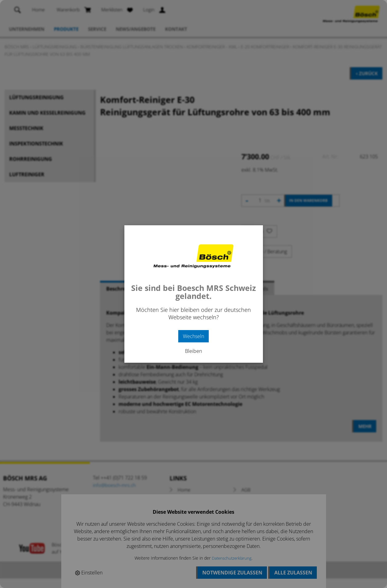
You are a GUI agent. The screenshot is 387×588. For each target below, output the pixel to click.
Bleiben (193, 351)
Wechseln (193, 336)
